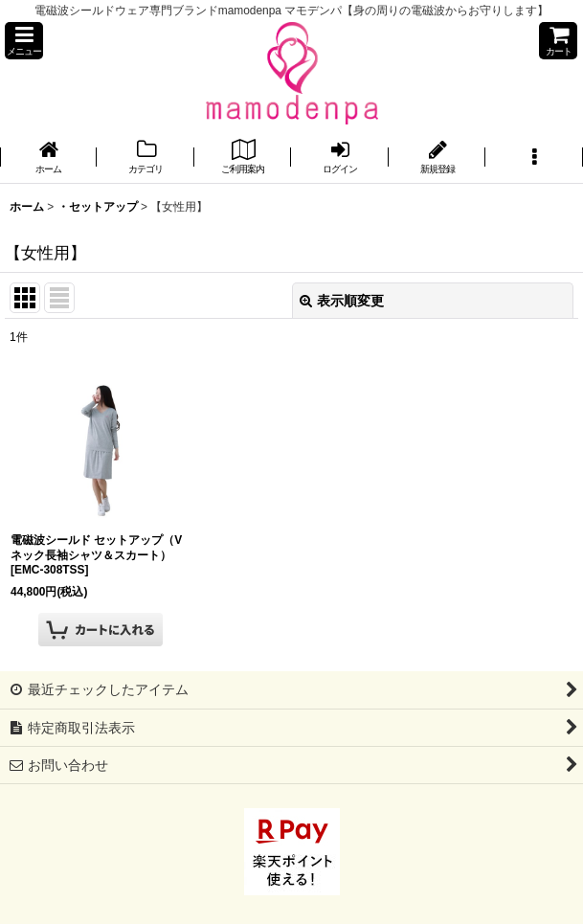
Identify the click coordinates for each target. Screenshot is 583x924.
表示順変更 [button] (342, 301)
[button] (24, 41)
